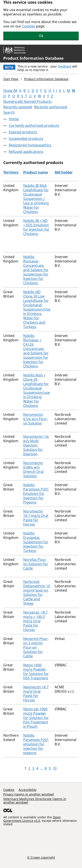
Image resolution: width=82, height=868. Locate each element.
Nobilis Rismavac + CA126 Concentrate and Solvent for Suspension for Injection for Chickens (36, 351)
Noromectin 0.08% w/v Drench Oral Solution (33, 469)
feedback (65, 66)
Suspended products (26, 139)
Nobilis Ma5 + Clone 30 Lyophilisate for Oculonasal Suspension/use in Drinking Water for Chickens (37, 390)
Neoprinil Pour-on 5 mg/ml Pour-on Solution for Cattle (36, 647)
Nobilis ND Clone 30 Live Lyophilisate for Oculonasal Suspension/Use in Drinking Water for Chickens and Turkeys (37, 309)
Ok (41, 36)
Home (14, 119)
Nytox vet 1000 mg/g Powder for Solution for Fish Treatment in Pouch (36, 718)
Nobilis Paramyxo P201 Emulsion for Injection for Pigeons (36, 494)
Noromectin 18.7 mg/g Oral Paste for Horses (36, 518)
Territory (11, 172)
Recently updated (18, 107)
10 (55, 768)
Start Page (11, 79)
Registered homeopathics (30, 145)
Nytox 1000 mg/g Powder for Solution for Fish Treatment (36, 672)
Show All (10, 91)
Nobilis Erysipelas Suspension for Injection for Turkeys (36, 542)
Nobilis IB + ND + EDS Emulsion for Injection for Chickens (36, 227)
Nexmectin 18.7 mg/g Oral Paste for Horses (36, 694)
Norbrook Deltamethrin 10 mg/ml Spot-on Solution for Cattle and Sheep (37, 592)
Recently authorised (51, 107)
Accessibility (28, 790)
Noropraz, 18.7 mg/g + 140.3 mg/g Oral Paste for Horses (35, 621)
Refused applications (26, 152)
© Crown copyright (41, 857)
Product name (36, 172)
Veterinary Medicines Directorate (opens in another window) (35, 801)
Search (9, 112)
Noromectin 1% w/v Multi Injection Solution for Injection (36, 445)
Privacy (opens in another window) (29, 794)
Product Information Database (33, 58)
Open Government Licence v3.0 (32, 819)
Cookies (29, 26)
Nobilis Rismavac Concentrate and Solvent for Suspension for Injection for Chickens (36, 270)
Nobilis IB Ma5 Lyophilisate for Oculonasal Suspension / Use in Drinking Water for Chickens (36, 199)
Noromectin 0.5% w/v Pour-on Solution (36, 419)
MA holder (64, 172)
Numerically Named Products (28, 102)
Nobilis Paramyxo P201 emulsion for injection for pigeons (36, 744)
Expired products (23, 132)
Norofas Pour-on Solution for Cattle (36, 564)
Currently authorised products (34, 125)
